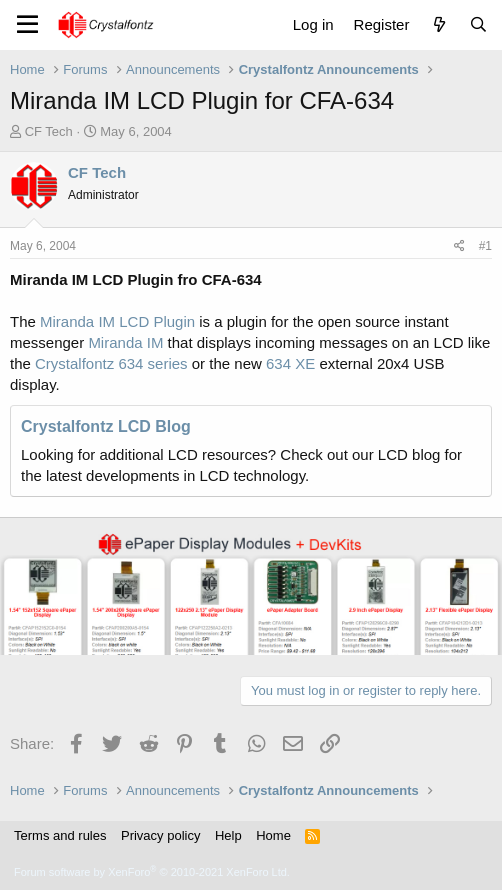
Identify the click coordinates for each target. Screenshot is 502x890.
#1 (485, 246)
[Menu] (27, 25)
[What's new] (438, 24)
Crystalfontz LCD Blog (106, 426)
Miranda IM (125, 342)
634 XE (290, 363)
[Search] (478, 24)
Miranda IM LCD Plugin (117, 321)
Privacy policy (160, 835)
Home (273, 835)
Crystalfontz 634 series (111, 363)
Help (228, 835)
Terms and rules (60, 835)
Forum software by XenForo (152, 872)
